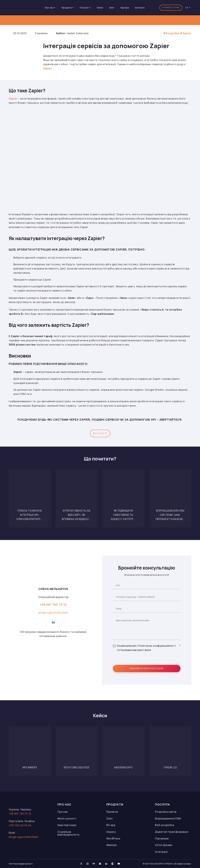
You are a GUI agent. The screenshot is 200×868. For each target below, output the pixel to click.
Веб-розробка (165, 825)
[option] (187, 8)
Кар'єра (125, 8)
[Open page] (30, 491)
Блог (112, 8)
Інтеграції (162, 852)
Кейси (100, 8)
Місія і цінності (67, 818)
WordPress (113, 838)
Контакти (140, 8)
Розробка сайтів (166, 812)
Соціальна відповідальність (69, 833)
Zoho (110, 818)
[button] (171, 8)
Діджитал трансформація (172, 832)
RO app (111, 825)
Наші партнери (67, 825)
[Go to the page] (23, 8)
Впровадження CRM (168, 818)
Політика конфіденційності (21, 864)
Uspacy (111, 832)
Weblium (112, 845)
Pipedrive (112, 812)
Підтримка (162, 838)
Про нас (63, 812)
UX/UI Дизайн (164, 845)
